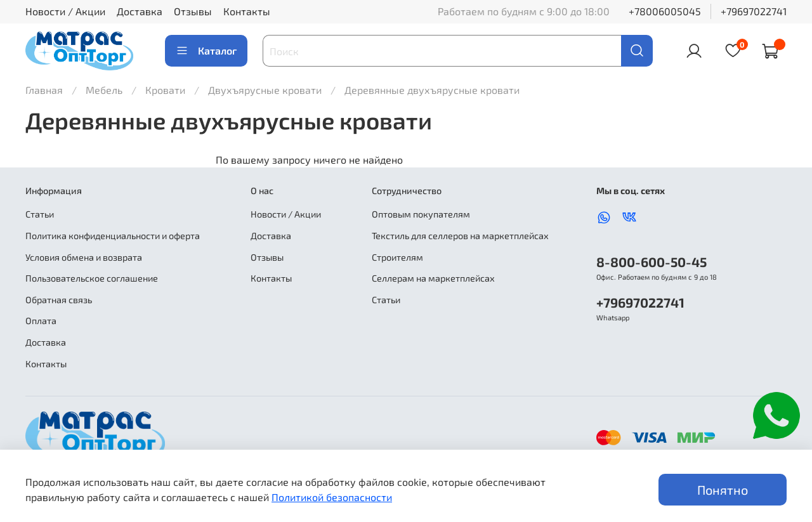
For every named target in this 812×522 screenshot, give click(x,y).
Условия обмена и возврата (84, 257)
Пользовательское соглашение (92, 278)
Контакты (247, 11)
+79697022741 (754, 11)
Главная (44, 90)
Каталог (206, 51)
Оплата (41, 321)
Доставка (140, 11)
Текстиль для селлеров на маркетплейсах (460, 236)
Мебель (105, 90)
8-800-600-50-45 (652, 262)
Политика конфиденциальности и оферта (113, 236)
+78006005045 (665, 11)
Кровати (167, 90)
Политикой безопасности (332, 497)
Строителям (397, 257)
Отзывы (193, 11)
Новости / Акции (65, 11)
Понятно (723, 490)
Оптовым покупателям (421, 214)
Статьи (40, 214)
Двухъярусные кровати (266, 90)
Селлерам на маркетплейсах (433, 278)
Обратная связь (59, 300)
